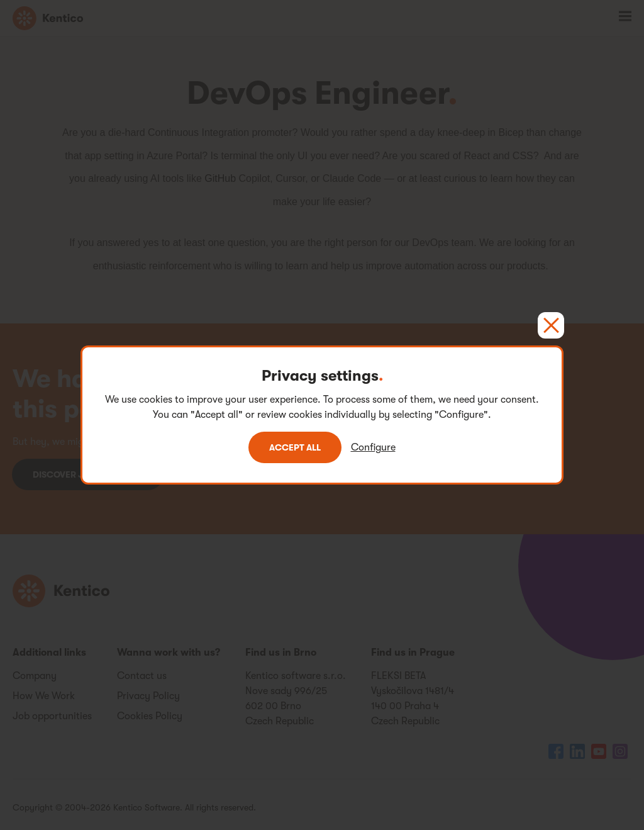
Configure (373, 447)
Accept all (295, 447)
